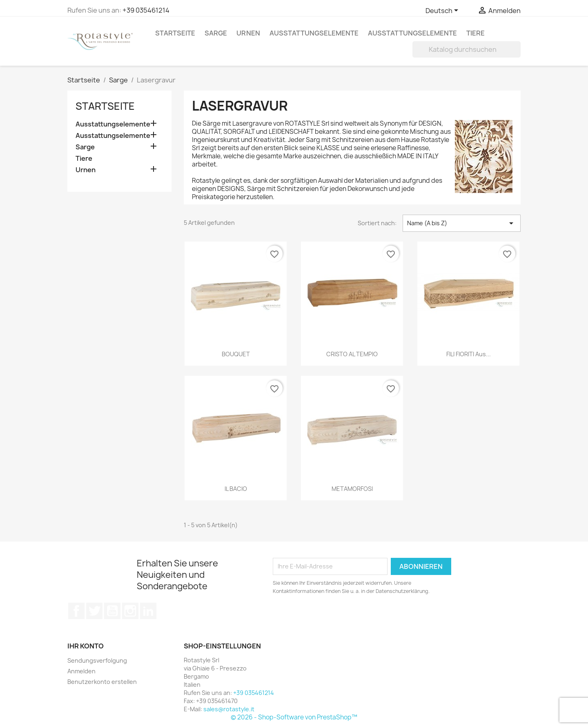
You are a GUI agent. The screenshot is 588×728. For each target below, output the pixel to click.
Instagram (130, 611)
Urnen (248, 33)
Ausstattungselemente (314, 33)
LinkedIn (148, 611)
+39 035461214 (146, 10)
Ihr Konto (86, 646)
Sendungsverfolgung (97, 660)
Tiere (476, 33)
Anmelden (81, 671)
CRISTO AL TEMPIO (352, 354)
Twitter (94, 611)
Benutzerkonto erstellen (102, 682)
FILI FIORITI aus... (469, 354)
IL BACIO (236, 489)
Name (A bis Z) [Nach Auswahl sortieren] (462, 223)
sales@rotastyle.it (229, 709)
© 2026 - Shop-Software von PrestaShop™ (294, 717)
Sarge (216, 33)
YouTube (112, 611)
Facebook (76, 611)
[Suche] (467, 49)
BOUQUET (236, 354)
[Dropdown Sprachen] (443, 11)
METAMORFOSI (352, 489)
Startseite (175, 33)
